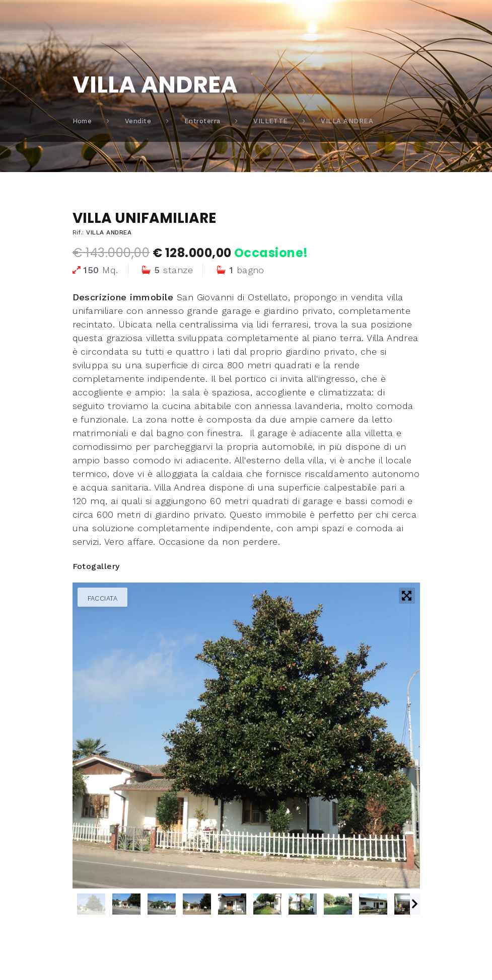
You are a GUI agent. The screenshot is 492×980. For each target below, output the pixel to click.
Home (82, 121)
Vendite (138, 121)
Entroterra (202, 121)
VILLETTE (271, 121)
